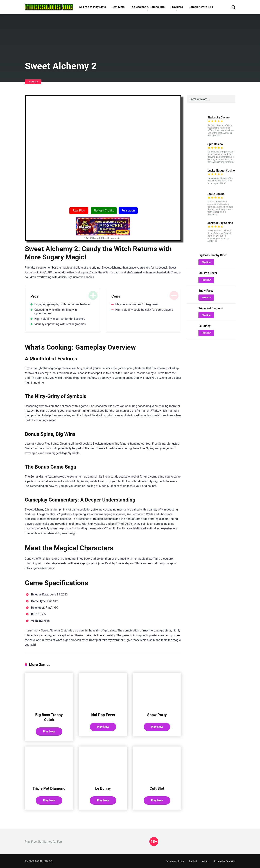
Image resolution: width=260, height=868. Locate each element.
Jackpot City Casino (220, 223)
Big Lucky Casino (219, 117)
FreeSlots (47, 861)
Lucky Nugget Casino (221, 171)
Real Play (79, 211)
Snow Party (157, 715)
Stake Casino (216, 194)
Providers (177, 7)
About (205, 861)
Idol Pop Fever (103, 715)
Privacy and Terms (175, 861)
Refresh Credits (104, 211)
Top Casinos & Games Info (147, 7)
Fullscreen (128, 211)
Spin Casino (215, 144)
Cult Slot (157, 788)
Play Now (49, 731)
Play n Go (33, 82)
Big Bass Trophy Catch (49, 717)
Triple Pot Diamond (49, 788)
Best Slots (118, 7)
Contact (193, 861)
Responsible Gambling (224, 861)
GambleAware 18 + (201, 7)
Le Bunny (103, 788)
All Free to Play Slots (92, 7)
